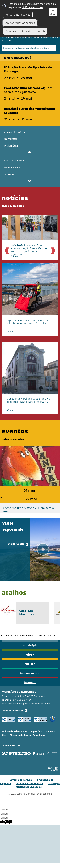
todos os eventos (13, 439)
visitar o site (16, 544)
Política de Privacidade (14, 731)
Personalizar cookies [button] (18, 15)
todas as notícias (13, 206)
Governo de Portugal (21, 780)
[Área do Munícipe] (30, 133)
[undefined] (8, 822)
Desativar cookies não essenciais (25, 31)
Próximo (52, 251)
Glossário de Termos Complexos (27, 735)
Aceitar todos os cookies (20, 23)
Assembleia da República (29, 783)
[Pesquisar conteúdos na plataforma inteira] (52, 48)
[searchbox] (29, 48)
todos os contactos (12, 710)
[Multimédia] (30, 145)
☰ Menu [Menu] (53, 12)
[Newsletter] (30, 140)
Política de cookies (33, 7)
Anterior (8, 251)
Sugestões (36, 731)
